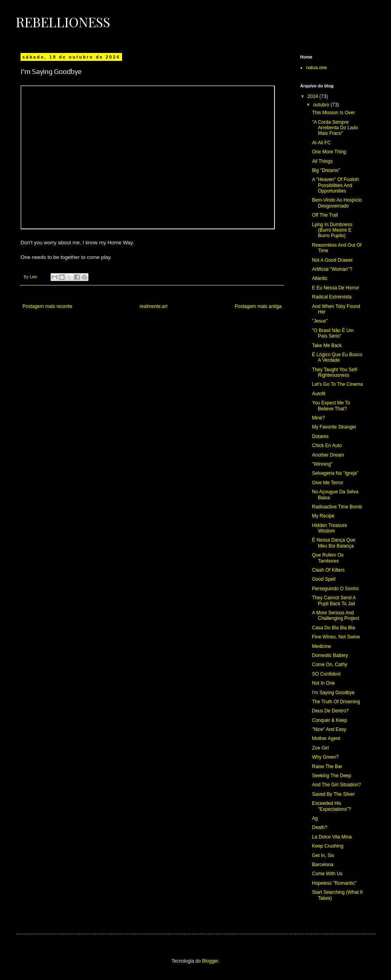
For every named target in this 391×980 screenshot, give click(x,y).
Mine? (319, 418)
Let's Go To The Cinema (337, 384)
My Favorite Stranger (334, 427)
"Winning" (322, 464)
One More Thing (329, 152)
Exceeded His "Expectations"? (332, 806)
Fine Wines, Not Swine (336, 637)
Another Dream (328, 455)
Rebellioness (63, 22)
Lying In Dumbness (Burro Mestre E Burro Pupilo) (332, 230)
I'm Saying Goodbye (333, 693)
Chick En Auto (327, 446)
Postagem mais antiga (258, 306)
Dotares (320, 436)
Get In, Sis (323, 855)
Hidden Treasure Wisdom (330, 528)
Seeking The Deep (332, 776)
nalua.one (317, 68)
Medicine (321, 646)
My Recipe (323, 516)
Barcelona (323, 865)
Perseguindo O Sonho (335, 589)
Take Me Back (327, 346)
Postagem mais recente (47, 306)
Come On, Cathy (330, 665)
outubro (322, 105)
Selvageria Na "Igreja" (335, 473)
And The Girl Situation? (336, 785)
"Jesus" (320, 321)
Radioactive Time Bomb (337, 507)
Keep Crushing (328, 846)
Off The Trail (325, 215)
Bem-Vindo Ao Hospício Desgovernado (337, 203)
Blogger (210, 961)
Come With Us (327, 874)
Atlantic (320, 278)
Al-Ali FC (321, 143)
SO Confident (326, 674)
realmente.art (153, 306)
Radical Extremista (332, 297)
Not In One (323, 683)
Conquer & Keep (330, 720)
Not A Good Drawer (332, 260)
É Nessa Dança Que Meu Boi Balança (334, 543)
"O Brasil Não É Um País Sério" (333, 333)
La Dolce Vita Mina (332, 837)
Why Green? (325, 757)
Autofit (319, 394)
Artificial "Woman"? (332, 269)
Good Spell (324, 579)
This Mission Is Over (334, 113)
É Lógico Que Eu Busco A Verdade (337, 357)
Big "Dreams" (326, 170)
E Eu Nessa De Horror (336, 288)
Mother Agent (326, 738)
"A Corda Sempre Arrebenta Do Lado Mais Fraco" (335, 128)
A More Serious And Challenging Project (336, 616)
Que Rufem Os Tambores (328, 558)
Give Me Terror (328, 483)
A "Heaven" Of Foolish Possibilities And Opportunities (336, 185)
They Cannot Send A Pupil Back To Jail (334, 600)
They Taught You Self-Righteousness (335, 372)
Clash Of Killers (328, 570)
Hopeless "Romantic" (334, 883)
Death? (320, 827)
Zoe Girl (321, 748)
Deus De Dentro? (330, 711)
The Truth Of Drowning (336, 702)
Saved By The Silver (334, 794)
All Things (322, 161)
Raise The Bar (327, 767)
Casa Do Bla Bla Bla (334, 628)
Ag (315, 818)
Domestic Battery (330, 655)
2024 (314, 96)
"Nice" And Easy (329, 729)
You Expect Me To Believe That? (331, 406)
